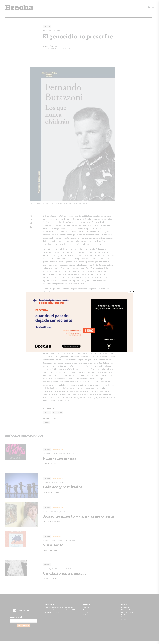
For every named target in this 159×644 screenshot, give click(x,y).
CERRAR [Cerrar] (132, 292)
